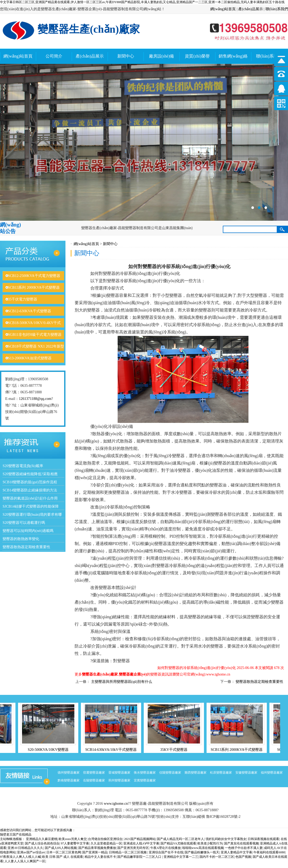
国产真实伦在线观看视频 (241, 843)
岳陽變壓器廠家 (94, 780)
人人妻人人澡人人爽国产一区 (25, 861)
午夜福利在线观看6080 (269, 852)
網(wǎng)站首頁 (223, 9)
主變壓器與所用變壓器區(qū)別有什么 (122, 682)
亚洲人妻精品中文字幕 (236, 852)
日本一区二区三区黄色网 (64, 852)
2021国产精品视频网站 (140, 839)
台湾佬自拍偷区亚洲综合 (105, 839)
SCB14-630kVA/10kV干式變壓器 (113, 750)
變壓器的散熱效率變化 (21, 539)
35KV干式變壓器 (176, 750)
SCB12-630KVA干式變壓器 (29, 311)
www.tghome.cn (116, 804)
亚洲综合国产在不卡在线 (166, 852)
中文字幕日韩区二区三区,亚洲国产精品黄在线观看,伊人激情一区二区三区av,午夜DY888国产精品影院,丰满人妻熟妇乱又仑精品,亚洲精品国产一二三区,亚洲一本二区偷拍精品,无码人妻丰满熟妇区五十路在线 (142, 2)
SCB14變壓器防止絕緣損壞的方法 (30, 490)
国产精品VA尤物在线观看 (178, 843)
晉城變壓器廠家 (119, 773)
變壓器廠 (144, 142)
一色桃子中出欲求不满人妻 (244, 848)
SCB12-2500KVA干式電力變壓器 (34, 276)
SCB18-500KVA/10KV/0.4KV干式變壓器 (32, 327)
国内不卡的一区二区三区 (217, 857)
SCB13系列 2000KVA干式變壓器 (34, 288)
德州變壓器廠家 (69, 773)
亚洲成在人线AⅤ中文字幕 (141, 843)
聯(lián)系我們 (277, 9)
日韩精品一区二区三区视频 (128, 852)
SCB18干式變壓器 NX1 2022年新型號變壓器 (33, 351)
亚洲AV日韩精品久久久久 (25, 848)
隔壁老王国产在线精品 (16, 835)
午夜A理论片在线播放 (166, 848)
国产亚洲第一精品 (95, 852)
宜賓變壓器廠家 (145, 780)
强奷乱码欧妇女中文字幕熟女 (226, 839)
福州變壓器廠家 (272, 773)
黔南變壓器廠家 (69, 780)
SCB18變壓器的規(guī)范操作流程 (30, 482)
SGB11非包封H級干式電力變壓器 (35, 335)
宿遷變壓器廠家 (94, 773)
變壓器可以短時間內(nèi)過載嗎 (28, 531)
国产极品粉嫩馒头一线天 (202, 852)
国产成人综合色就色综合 (42, 843)
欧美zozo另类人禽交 (73, 839)
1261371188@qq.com (35, 399)
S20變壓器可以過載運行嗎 (24, 523)
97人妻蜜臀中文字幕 (75, 843)
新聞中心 (126, 56)
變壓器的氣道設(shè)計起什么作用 (30, 498)
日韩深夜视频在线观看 (263, 839)
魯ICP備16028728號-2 (223, 817)
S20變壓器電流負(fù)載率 (23, 466)
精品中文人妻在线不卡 (100, 857)
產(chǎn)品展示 (251, 9)
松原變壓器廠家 (221, 773)
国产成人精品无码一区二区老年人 (180, 839)
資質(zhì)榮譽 (197, 56)
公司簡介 (54, 56)
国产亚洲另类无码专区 (133, 848)
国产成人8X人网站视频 (61, 848)
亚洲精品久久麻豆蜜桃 (42, 839)
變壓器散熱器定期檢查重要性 (26, 547)
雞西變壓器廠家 (196, 773)
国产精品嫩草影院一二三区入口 (140, 857)
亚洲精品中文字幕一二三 (181, 857)
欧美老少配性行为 (210, 843)
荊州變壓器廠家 (119, 780)
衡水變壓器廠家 (145, 773)
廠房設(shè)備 (162, 56)
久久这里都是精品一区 (106, 843)
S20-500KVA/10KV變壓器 (51, 750)
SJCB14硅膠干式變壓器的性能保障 (31, 506)
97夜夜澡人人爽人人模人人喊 (20, 857)
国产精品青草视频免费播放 (97, 848)
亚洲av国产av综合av (31, 852)
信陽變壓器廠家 (170, 773)
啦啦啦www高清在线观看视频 (203, 848)
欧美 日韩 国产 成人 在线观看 (63, 857)
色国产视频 (243, 857)
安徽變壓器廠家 (246, 773)
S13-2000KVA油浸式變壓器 (30, 358)
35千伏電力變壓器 (23, 299)
